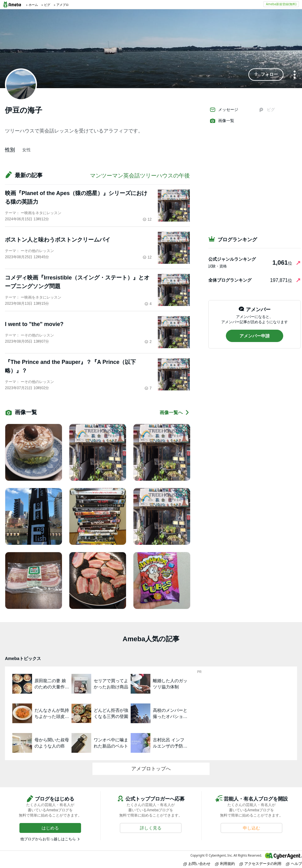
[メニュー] (295, 75)
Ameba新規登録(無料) (281, 4)
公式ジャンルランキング (232, 259)
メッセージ (224, 110)
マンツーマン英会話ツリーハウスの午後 (140, 176)
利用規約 (225, 864)
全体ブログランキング (230, 280)
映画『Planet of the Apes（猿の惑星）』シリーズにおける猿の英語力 (76, 198)
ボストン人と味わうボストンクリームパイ (58, 240)
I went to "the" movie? (34, 324)
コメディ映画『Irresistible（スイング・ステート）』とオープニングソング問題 (77, 282)
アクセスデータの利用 (260, 864)
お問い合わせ (197, 864)
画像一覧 (222, 121)
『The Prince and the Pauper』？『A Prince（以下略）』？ (70, 366)
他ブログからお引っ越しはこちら (48, 839)
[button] (266, 75)
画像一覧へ (175, 412)
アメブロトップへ (151, 769)
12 (147, 219)
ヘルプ (294, 864)
